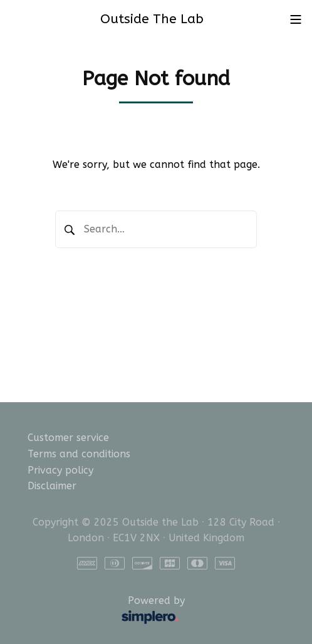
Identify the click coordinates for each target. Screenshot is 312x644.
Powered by (109, 611)
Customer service (68, 438)
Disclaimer (52, 486)
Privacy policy (60, 470)
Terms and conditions (79, 454)
